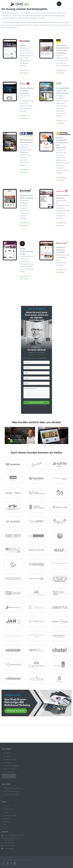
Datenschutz (7, 819)
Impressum (6, 822)
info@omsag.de (9, 849)
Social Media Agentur (10, 769)
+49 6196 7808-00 (9, 843)
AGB (4, 825)
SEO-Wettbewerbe (9, 809)
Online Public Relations (10, 766)
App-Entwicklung (8, 772)
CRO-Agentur (7, 763)
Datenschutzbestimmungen (40, 405)
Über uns (6, 806)
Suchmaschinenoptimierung (12, 788)
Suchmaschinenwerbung (11, 791)
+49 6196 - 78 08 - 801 (36, 355)
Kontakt (5, 812)
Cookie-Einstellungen (10, 815)
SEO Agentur (7, 753)
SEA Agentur (7, 756)
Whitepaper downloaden (16, 711)
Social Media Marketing (10, 794)
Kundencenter (9, 776)
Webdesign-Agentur (9, 759)
